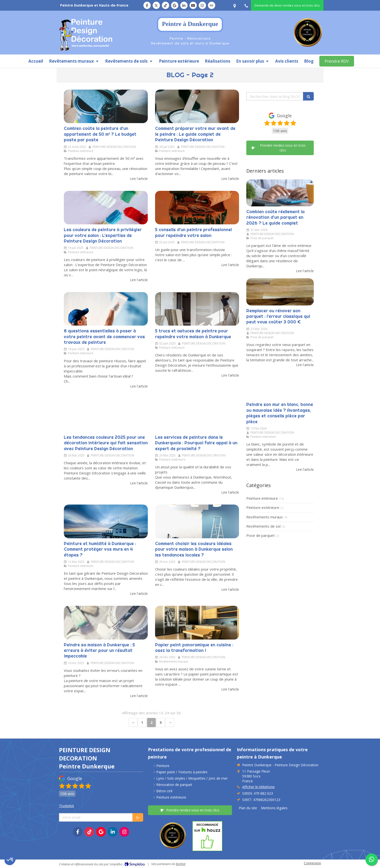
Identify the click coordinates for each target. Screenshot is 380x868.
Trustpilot (66, 806)
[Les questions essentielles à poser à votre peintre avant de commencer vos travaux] (106, 309)
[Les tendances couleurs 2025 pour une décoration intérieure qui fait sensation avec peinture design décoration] (106, 415)
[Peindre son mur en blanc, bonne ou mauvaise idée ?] (280, 386)
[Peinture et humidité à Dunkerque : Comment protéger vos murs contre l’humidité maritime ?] (106, 521)
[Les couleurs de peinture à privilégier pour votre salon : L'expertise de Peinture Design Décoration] (106, 208)
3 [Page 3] (161, 722)
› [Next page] (170, 722)
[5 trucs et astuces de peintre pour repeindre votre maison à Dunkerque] (197, 309)
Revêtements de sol (263, 526)
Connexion (312, 863)
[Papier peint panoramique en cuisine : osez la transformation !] (197, 623)
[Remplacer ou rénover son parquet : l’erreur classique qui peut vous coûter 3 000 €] (280, 292)
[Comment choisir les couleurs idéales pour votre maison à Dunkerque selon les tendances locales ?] (197, 521)
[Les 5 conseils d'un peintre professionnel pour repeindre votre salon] (197, 208)
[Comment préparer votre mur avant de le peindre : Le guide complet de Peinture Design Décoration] (197, 106)
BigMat (181, 864)
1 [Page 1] (142, 722)
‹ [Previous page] (133, 722)
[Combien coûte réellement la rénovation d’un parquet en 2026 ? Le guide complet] (280, 193)
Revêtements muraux (264, 517)
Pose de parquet (260, 535)
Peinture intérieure (262, 498)
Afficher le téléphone (258, 787)
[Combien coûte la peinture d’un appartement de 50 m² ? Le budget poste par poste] (106, 106)
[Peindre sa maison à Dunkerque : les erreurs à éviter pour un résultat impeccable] (106, 623)
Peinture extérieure (263, 507)
